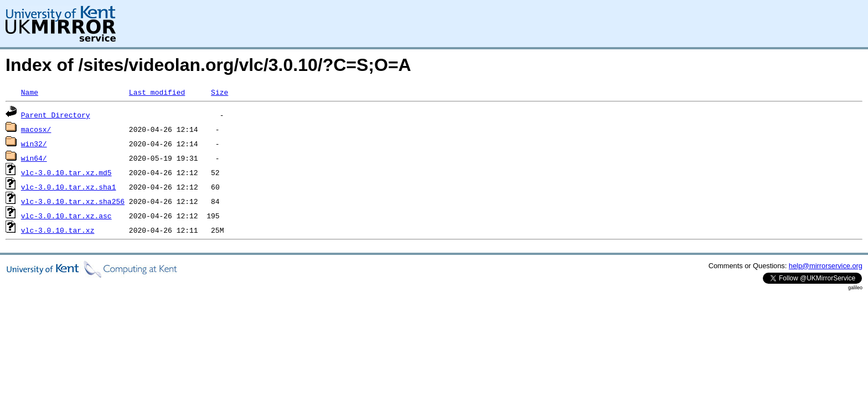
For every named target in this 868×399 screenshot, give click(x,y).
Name (30, 92)
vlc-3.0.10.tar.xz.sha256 (73, 201)
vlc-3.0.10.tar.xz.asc (66, 216)
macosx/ (36, 129)
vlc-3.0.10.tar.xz (58, 230)
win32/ (34, 144)
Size (219, 92)
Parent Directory (56, 115)
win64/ (34, 158)
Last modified (157, 92)
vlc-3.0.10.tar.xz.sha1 (69, 187)
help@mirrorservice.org (826, 266)
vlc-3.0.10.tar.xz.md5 (66, 172)
